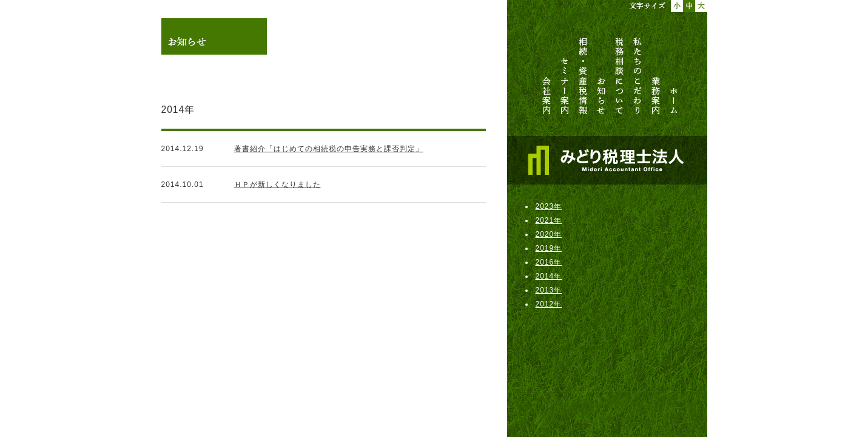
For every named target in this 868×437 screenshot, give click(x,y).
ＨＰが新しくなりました (278, 185)
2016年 (549, 262)
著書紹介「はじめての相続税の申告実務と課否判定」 (329, 149)
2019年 (549, 248)
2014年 (549, 276)
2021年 (549, 220)
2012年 (549, 304)
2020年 (549, 234)
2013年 (549, 290)
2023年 (549, 206)
